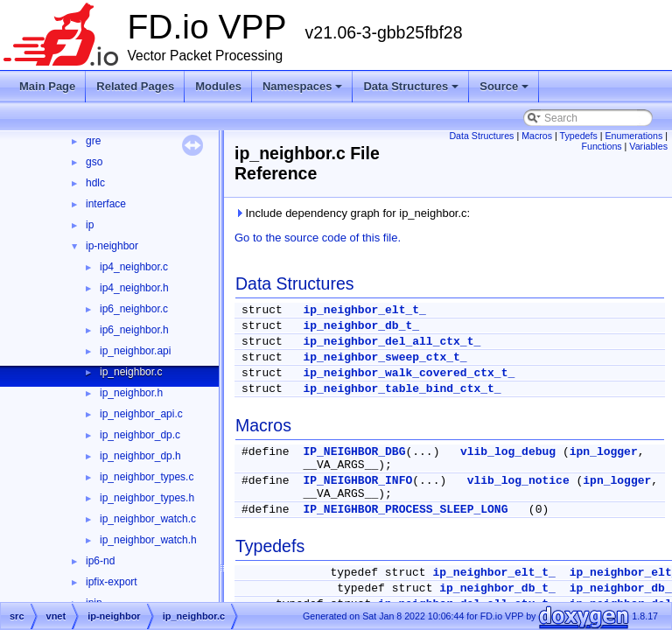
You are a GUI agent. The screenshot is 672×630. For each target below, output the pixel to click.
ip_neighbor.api (135, 351)
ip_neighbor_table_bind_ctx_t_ (402, 389)
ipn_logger (604, 452)
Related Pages (135, 86)
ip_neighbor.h (131, 393)
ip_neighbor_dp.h (140, 456)
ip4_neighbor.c (134, 267)
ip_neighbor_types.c (147, 477)
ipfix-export (112, 582)
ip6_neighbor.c (134, 309)
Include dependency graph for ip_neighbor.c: (352, 213)
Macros (537, 136)
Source (504, 86)
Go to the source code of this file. (318, 238)
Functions (601, 146)
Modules (218, 86)
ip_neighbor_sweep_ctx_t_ (385, 357)
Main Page (47, 86)
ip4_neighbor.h (134, 288)
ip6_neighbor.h (134, 330)
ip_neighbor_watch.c (148, 519)
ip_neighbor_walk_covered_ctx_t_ (409, 373)
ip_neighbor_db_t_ (361, 326)
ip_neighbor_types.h (147, 498)
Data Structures (411, 86)
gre (93, 141)
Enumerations (634, 136)
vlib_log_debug (508, 452)
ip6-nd (100, 561)
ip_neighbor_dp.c (140, 435)
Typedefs (579, 136)
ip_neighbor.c (131, 372)
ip (90, 225)
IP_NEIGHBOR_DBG (354, 452)
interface (106, 204)
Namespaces (303, 86)
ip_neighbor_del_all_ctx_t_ (392, 342)
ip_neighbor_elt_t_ (364, 310)
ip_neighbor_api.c (141, 414)
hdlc (95, 183)
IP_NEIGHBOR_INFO (357, 481)
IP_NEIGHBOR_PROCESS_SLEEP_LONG (405, 510)
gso (94, 162)
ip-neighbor (112, 246)
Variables (648, 146)
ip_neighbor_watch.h (148, 540)
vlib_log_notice (518, 481)
